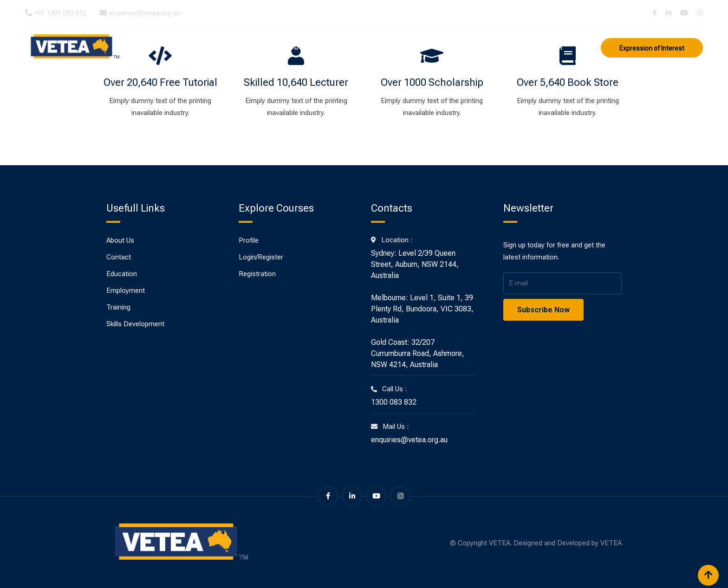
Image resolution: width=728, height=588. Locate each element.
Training (354, 47)
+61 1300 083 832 (60, 13)
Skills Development (481, 47)
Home (214, 47)
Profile (249, 240)
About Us (255, 47)
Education (305, 47)
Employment (407, 47)
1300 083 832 (394, 402)
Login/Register (261, 257)
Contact (547, 47)
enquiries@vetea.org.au (144, 13)
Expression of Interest (652, 48)
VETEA (611, 543)
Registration (257, 274)
